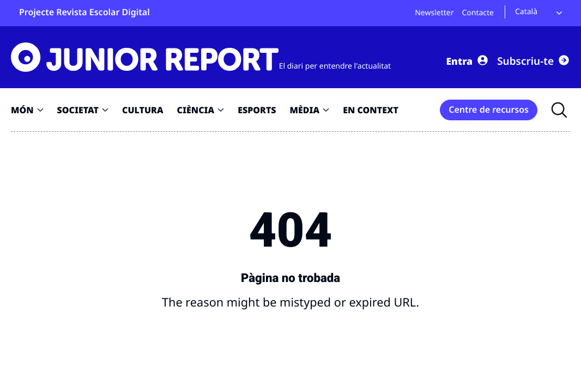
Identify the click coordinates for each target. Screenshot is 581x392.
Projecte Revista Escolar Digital (84, 12)
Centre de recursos (489, 109)
